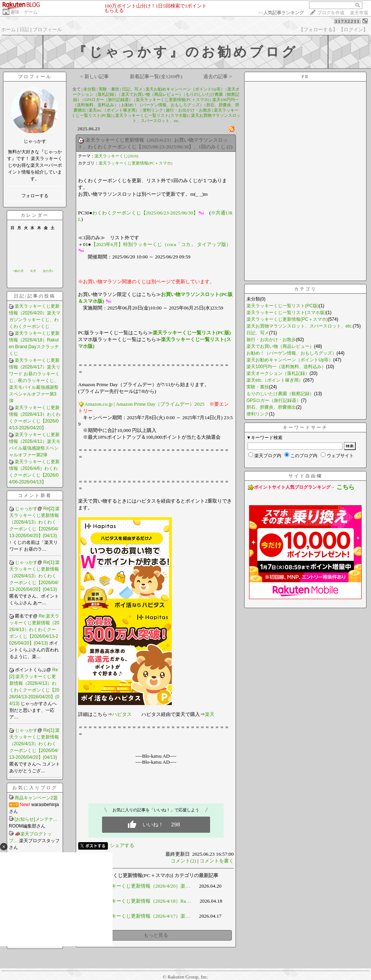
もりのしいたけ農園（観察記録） (280, 394)
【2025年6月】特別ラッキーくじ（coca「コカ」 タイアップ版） (161, 244)
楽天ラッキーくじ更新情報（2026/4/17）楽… (141, 916)
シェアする (122, 845)
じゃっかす (26, 509)
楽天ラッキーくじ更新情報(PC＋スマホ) (173, 100)
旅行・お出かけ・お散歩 (189, 110)
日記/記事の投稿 (35, 296)
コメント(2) (183, 861)
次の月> (48, 271)
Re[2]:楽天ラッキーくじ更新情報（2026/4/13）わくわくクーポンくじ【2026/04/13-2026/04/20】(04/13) (35, 522)
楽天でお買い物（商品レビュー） (152, 94)
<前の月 (19, 271)
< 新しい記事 (95, 76)
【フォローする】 (318, 29)
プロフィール (47, 29)
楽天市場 (359, 13)
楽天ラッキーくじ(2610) (116, 156)
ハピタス (122, 714)
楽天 (210, 714)
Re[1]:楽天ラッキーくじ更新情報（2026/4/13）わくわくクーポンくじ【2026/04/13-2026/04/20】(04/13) (35, 576)
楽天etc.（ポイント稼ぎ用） (114, 110)
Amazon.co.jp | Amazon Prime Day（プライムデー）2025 (144, 404)
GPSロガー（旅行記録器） (109, 100)
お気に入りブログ (35, 788)
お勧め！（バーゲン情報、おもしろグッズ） (162, 105)
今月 (33, 271)
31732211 (347, 21)
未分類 (89, 89)
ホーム (8, 29)
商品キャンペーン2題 (36, 798)
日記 (24, 29)
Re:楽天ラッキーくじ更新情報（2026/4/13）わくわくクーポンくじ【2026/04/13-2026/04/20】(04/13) (35, 630)
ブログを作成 (331, 13)
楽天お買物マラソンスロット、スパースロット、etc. (300, 326)
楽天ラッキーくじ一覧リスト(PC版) (192, 333)
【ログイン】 (353, 29)
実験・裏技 (109, 89)
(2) (230, 147)
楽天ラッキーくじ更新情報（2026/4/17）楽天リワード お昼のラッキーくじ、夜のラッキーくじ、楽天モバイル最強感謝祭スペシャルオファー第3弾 (35, 381)
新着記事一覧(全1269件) (156, 76)
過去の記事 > (218, 76)
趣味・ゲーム (24, 12)
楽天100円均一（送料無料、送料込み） (286, 367)
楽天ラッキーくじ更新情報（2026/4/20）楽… (141, 886)
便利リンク (153, 110)
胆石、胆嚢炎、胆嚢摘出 (271, 407)
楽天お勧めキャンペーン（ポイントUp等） (185, 89)
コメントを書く (217, 861)
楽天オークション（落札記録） (278, 373)
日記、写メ (132, 89)
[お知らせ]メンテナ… (36, 819)
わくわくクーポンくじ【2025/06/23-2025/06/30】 (145, 213)
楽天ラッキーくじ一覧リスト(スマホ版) (152, 116)
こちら (345, 487)
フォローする (35, 196)
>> (281, 13)
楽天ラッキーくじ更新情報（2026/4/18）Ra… (141, 901)
